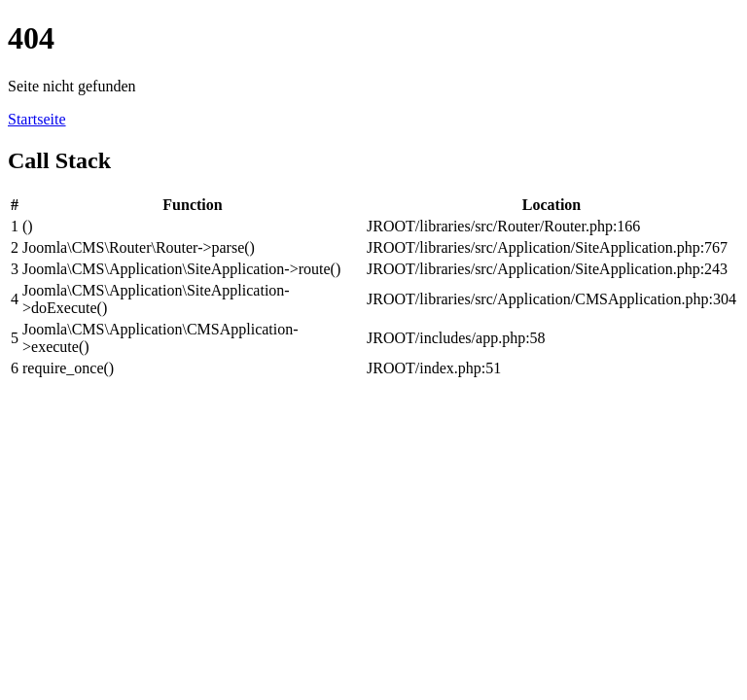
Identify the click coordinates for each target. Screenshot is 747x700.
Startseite (37, 119)
